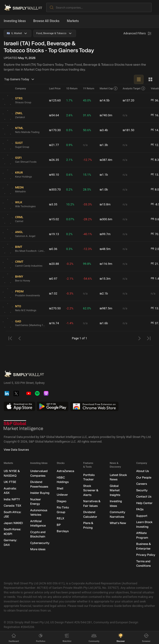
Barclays (63, 531)
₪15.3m (105, 279)
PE (152, 100)
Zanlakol (20, 117)
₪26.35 (54, 160)
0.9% (70, 145)
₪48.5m (105, 249)
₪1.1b (104, 175)
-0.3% (70, 293)
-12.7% (87, 160)
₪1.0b (104, 189)
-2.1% (70, 279)
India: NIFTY (12, 499)
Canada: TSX (12, 506)
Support (142, 516)
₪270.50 (55, 308)
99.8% (87, 264)
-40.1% (87, 234)
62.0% (87, 308)
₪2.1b (104, 293)
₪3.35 (53, 204)
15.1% (87, 175)
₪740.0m (106, 115)
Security (142, 490)
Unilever (62, 495)
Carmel (19, 221)
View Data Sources (16, 450)
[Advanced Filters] (138, 33)
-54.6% (87, 279)
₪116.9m (106, 264)
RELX (60, 519)
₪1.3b (104, 145)
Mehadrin (20, 192)
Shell (60, 488)
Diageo (61, 501)
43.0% (87, 100)
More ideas (38, 549)
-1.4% (70, 323)
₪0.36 (53, 249)
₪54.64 (54, 115)
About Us (142, 471)
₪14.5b (105, 100)
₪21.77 (54, 145)
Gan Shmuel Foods (26, 162)
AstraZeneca (65, 471)
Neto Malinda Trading (27, 132)
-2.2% (70, 308)
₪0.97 (53, 279)
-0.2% (70, 264)
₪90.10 (54, 175)
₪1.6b (104, 323)
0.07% (70, 219)
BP (59, 525)
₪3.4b (104, 130)
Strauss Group (23, 102)
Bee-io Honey (23, 281)
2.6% (70, 115)
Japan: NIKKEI (13, 523)
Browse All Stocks (46, 21)
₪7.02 (53, 293)
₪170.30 (55, 130)
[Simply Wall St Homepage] (23, 7)
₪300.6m (106, 219)
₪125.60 (55, 100)
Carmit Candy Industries (29, 266)
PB (152, 219)
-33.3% (87, 204)
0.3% (70, 249)
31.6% (87, 115)
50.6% (87, 130)
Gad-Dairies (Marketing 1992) (30, 325)
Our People (144, 477)
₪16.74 (54, 323)
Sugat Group (22, 147)
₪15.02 (54, 219)
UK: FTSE (10, 482)
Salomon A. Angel (25, 236)
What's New (118, 523)
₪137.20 (129, 100)
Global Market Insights (115, 490)
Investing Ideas (15, 21)
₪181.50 (129, 130)
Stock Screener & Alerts (91, 490)
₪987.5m (106, 308)
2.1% (70, 160)
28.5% (87, 189)
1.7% (70, 100)
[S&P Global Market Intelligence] (23, 426)
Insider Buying (40, 493)
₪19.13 (54, 234)
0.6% (70, 175)
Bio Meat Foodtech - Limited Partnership (30, 251)
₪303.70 (55, 189)
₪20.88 (54, 264)
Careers (142, 484)
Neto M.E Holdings (26, 310)
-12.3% (87, 249)
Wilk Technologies (25, 206)
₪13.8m (105, 204)
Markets (73, 21)
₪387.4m (106, 160)
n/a (125, 115)
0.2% (70, 189)
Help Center (144, 503)
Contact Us (144, 497)
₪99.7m (105, 234)
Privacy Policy (146, 555)
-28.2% (87, 219)
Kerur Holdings (23, 177)
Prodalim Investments (28, 296)
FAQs (140, 510)
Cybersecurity (40, 543)
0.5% (70, 130)
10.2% (70, 204)
